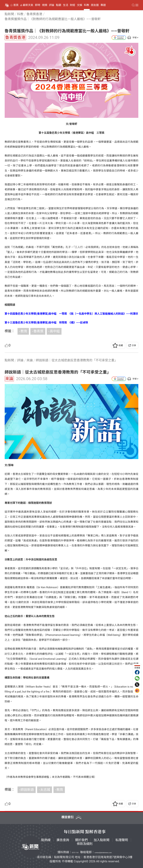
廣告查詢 (63, 840)
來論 (9, 379)
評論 (52, 5)
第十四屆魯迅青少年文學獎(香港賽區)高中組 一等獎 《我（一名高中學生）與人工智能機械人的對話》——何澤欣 (71, 314)
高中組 (55, 331)
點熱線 (46, 840)
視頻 (45, 5)
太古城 (45, 790)
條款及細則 (85, 844)
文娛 (79, 5)
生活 (66, 5)
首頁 (16, 5)
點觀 (59, 5)
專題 (103, 5)
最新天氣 (28, 5)
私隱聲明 (122, 840)
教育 (24, 331)
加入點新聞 (102, 840)
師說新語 (27, 790)
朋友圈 (95, 5)
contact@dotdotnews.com (103, 853)
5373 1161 (75, 853)
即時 (38, 5)
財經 (73, 5)
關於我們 (81, 840)
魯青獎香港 (15, 38)
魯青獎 (38, 331)
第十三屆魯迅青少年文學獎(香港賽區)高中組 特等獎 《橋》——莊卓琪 (46, 323)
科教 (86, 5)
